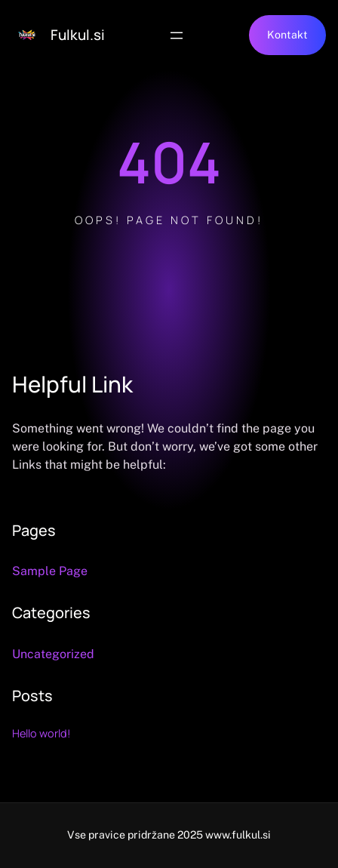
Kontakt (287, 35)
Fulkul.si (78, 35)
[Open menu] (177, 35)
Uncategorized (53, 654)
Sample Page (50, 571)
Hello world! (41, 733)
